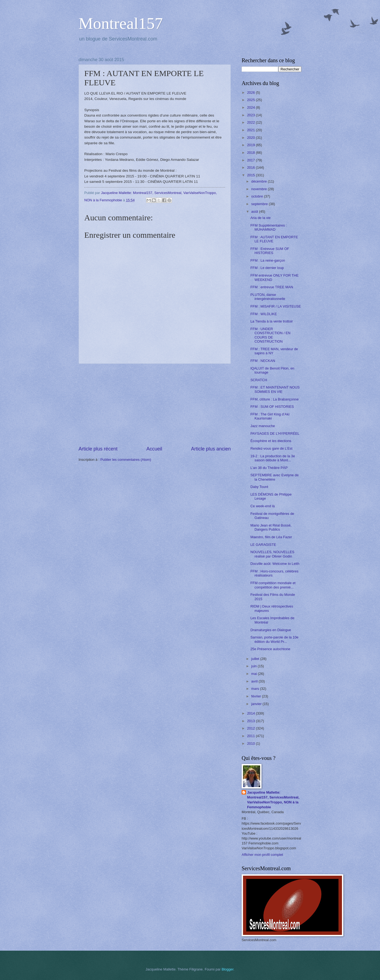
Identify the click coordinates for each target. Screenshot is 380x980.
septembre (260, 204)
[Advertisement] (155, 405)
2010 (251, 743)
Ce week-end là (262, 506)
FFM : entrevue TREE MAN (272, 287)
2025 (251, 100)
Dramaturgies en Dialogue (271, 630)
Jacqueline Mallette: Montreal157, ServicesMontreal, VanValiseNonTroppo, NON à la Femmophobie (273, 800)
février (256, 696)
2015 (251, 175)
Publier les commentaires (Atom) (126, 460)
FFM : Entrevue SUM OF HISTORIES (270, 251)
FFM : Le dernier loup (267, 268)
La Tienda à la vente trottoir (272, 321)
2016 (251, 167)
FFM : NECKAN (263, 361)
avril (255, 681)
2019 (251, 145)
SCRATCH (259, 380)
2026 (251, 93)
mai (254, 674)
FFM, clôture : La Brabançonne (274, 399)
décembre (259, 181)
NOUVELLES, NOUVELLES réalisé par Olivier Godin (272, 554)
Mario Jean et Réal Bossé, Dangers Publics (271, 527)
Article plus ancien (211, 449)
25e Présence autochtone (270, 649)
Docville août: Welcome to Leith (275, 564)
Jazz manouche (263, 426)
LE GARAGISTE (263, 545)
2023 (251, 115)
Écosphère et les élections (271, 441)
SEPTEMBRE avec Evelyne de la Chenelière (274, 477)
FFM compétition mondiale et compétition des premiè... (273, 585)
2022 (251, 122)
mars (256, 689)
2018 (251, 153)
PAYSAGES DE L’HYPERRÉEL (275, 433)
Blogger (228, 969)
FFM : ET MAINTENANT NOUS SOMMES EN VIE (275, 389)
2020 (251, 138)
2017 (251, 160)
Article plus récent (98, 449)
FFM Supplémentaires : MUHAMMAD (269, 227)
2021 (251, 130)
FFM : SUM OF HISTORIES (272, 407)
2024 (251, 107)
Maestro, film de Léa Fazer (271, 537)
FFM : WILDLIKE (264, 314)
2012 (251, 728)
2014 (251, 713)
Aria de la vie (260, 218)
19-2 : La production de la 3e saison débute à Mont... (273, 458)
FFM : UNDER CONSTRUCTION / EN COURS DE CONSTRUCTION (270, 335)
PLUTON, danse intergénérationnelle (268, 297)
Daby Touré (259, 487)
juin (254, 666)
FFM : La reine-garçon (268, 260)
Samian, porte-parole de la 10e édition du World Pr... (274, 639)
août (255, 212)
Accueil (154, 449)
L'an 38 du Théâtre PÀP (269, 468)
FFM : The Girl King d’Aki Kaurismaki (270, 416)
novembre (259, 189)
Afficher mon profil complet (262, 855)
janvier (257, 704)
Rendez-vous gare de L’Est (271, 448)
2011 (251, 736)
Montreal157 (121, 23)
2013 (251, 721)
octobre (258, 196)
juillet (256, 659)
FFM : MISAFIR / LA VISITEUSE (276, 306)
